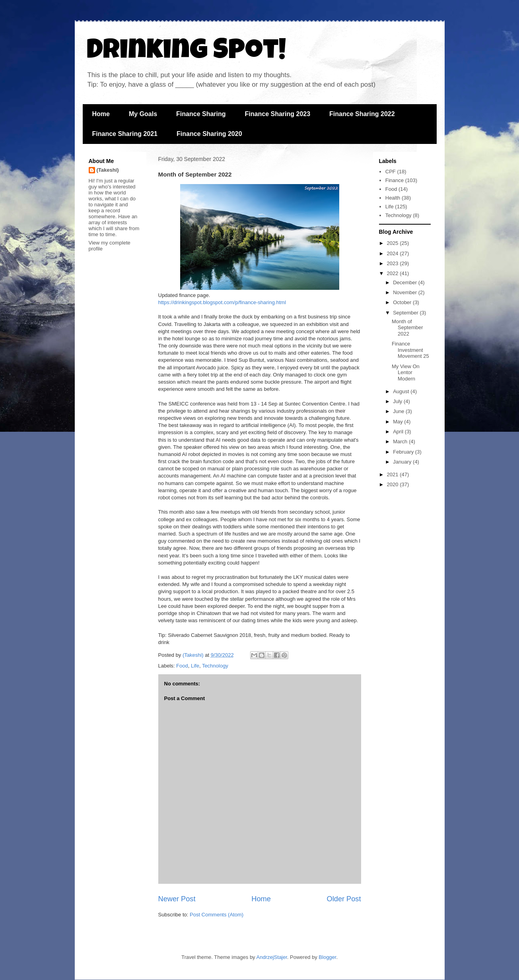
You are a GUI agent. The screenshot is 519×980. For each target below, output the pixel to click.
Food (182, 666)
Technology (215, 666)
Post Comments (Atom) (217, 915)
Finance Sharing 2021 (125, 134)
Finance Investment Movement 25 (410, 350)
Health (393, 198)
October (403, 302)
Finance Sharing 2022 (362, 114)
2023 (394, 263)
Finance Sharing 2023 (278, 114)
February (404, 452)
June (399, 411)
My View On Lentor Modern (406, 373)
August (402, 391)
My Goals (143, 114)
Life (195, 666)
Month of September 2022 (407, 328)
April (399, 432)
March (401, 441)
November (406, 292)
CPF (391, 172)
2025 (394, 243)
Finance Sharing (201, 114)
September (406, 313)
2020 (394, 484)
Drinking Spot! (186, 52)
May (398, 422)
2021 (394, 474)
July (398, 401)
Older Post (344, 899)
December (406, 282)
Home (101, 114)
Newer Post (177, 899)
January (403, 462)
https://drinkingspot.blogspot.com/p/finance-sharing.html (222, 302)
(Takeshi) (108, 170)
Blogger (327, 957)
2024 (394, 253)
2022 (394, 273)
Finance (395, 180)
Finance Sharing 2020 (209, 134)
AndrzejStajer (272, 957)
